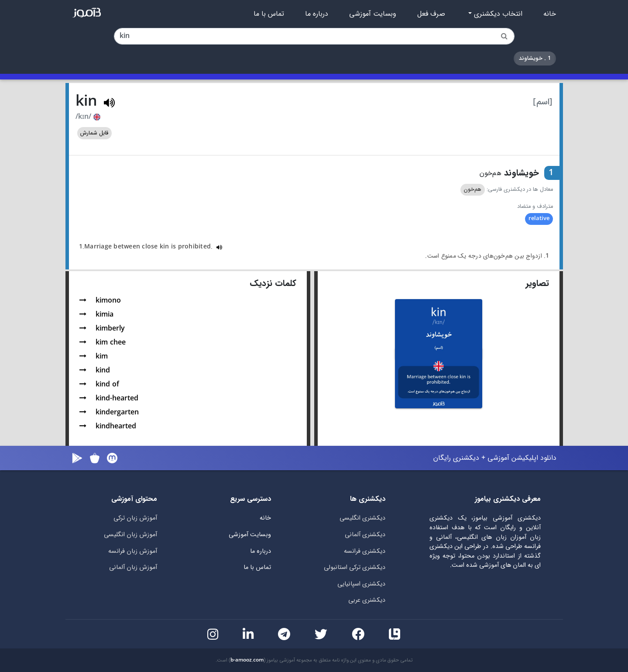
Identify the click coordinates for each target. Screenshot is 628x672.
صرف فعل (431, 14)
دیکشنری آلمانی (365, 535)
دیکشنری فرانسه (365, 551)
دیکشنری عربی (367, 600)
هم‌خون (473, 190)
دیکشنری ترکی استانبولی (355, 567)
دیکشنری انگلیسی (362, 518)
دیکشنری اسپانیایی (361, 584)
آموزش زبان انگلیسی (130, 535)
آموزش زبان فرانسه (133, 551)
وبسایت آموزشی (373, 14)
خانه (550, 14)
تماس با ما (269, 14)
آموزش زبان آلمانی (133, 567)
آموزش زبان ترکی (135, 518)
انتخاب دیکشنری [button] (497, 14)
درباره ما (317, 14)
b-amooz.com (247, 660)
